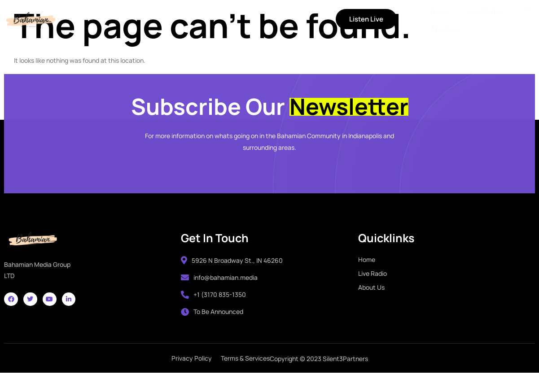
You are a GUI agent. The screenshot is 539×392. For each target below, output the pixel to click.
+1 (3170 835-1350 (212, 310)
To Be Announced (211, 327)
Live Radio (156, 20)
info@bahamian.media (218, 292)
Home (112, 20)
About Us (205, 20)
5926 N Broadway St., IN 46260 (230, 275)
